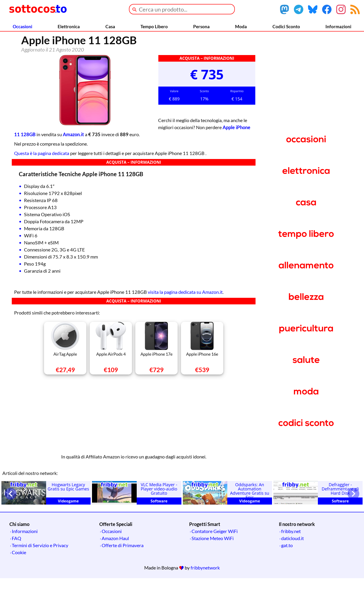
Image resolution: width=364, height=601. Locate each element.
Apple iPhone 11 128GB (194, 150)
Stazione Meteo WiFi (213, 561)
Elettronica (69, 26)
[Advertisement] (134, 436)
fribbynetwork (205, 590)
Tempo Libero (154, 26)
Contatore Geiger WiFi (215, 554)
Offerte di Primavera (123, 568)
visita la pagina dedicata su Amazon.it (185, 315)
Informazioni (338, 26)
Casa (110, 26)
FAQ (16, 561)
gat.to (287, 568)
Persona (201, 26)
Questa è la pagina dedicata (42, 176)
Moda (241, 26)
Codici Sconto (286, 26)
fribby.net (291, 554)
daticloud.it (292, 561)
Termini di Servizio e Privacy (40, 568)
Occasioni (22, 26)
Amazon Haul (115, 561)
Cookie (19, 575)
